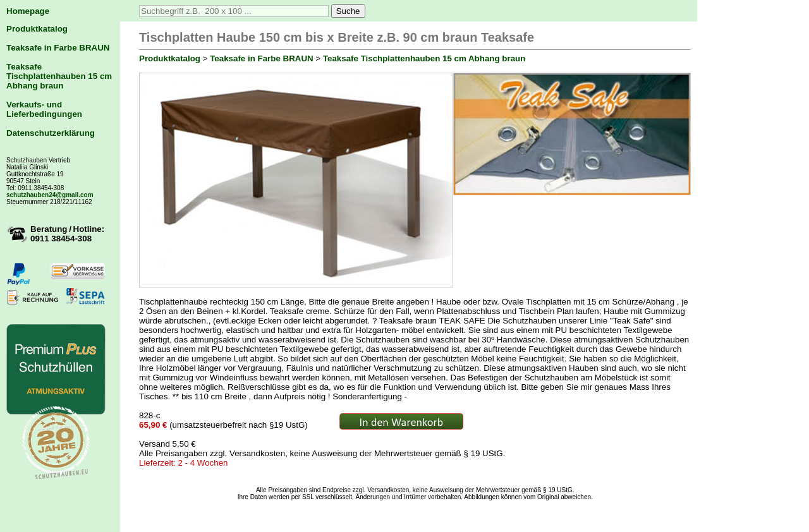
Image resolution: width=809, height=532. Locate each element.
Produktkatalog (37, 29)
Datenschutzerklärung (51, 133)
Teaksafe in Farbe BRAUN (58, 48)
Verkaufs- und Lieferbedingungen (44, 109)
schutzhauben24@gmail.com (50, 195)
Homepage (28, 11)
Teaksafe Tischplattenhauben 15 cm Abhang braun (59, 76)
